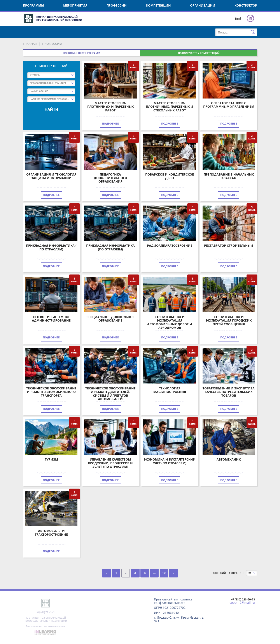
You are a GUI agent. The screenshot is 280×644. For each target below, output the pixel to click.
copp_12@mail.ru (242, 603)
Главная (30, 44)
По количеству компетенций (199, 53)
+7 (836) (243, 599)
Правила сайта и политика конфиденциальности (173, 601)
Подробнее (110, 124)
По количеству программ (81, 53)
